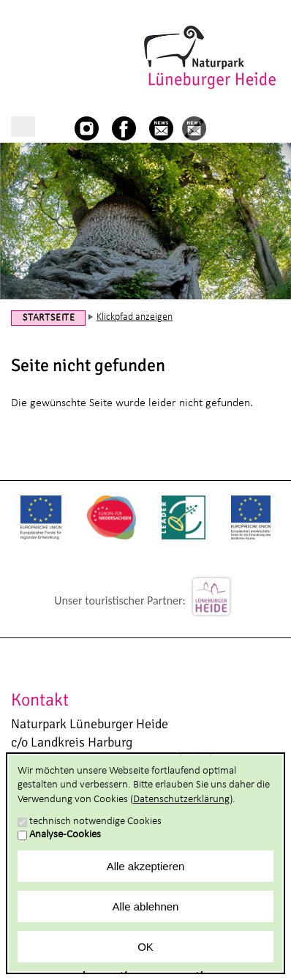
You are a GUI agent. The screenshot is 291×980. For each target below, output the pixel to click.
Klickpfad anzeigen (135, 317)
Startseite (49, 318)
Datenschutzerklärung (181, 800)
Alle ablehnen (146, 906)
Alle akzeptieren (146, 866)
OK (145, 947)
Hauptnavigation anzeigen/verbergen (23, 127)
